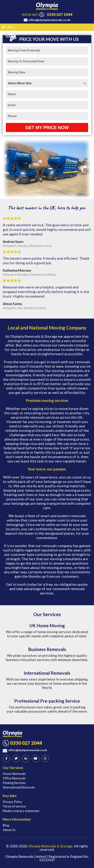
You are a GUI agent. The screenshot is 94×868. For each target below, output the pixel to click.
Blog (6, 825)
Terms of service (14, 806)
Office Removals (14, 778)
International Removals (19, 787)
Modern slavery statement (21, 811)
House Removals (14, 774)
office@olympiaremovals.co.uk (49, 20)
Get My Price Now (47, 128)
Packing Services (14, 783)
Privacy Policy (12, 802)
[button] (10, 27)
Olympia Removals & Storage (50, 846)
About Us (9, 830)
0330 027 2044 (60, 14)
